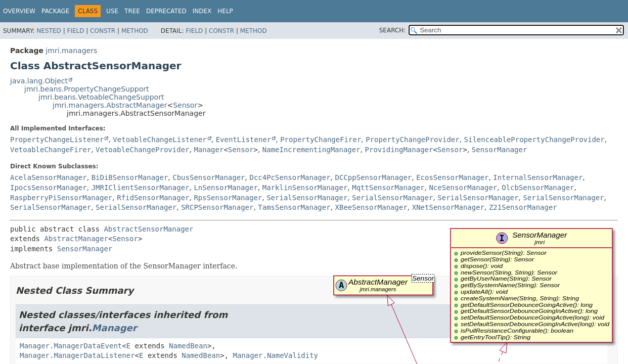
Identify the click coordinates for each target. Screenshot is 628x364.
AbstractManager (76, 239)
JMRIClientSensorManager (141, 188)
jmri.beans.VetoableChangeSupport (101, 97)
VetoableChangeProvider (142, 150)
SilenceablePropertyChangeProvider (534, 140)
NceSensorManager (463, 188)
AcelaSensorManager (49, 177)
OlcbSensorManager (538, 188)
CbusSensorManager (209, 177)
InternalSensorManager (538, 177)
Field (75, 31)
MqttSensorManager (388, 188)
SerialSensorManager (307, 198)
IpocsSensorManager (49, 188)
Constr (103, 31)
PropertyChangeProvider (412, 140)
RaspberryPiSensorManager (61, 198)
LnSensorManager (226, 188)
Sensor (185, 105)
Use (112, 11)
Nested (49, 31)
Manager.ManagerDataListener (77, 355)
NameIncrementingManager (311, 150)
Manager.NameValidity (275, 355)
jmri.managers (71, 51)
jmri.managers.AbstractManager (110, 105)
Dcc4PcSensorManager (290, 177)
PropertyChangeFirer (321, 140)
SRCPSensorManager (217, 207)
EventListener (244, 140)
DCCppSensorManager (374, 177)
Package (55, 11)
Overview (19, 11)
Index (202, 11)
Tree (132, 11)
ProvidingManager (399, 150)
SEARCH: (393, 30)
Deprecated (166, 11)
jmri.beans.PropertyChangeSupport (87, 89)
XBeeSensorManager (371, 207)
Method (135, 31)
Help (225, 11)
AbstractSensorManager (148, 229)
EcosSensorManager (452, 177)
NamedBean (188, 346)
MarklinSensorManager (305, 188)
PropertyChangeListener (57, 140)
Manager (209, 150)
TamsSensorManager (294, 207)
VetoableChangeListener (160, 140)
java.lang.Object (39, 81)
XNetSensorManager (448, 207)
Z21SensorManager (523, 207)
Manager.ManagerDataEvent (71, 346)
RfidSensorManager (153, 198)
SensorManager (500, 150)
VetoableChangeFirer (51, 150)
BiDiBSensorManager (130, 177)
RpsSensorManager (228, 198)
